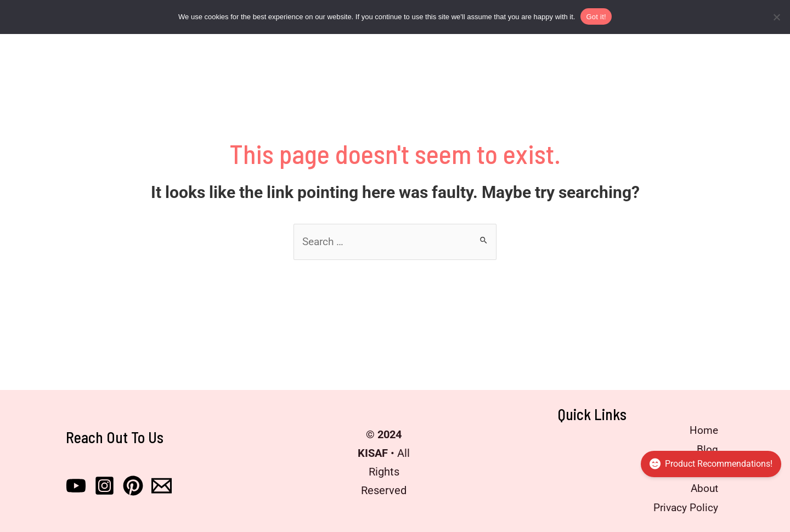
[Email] (162, 485)
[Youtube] (76, 485)
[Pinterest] (133, 485)
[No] (776, 17)
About (701, 488)
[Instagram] (105, 485)
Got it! (596, 17)
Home (701, 432)
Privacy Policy (682, 506)
